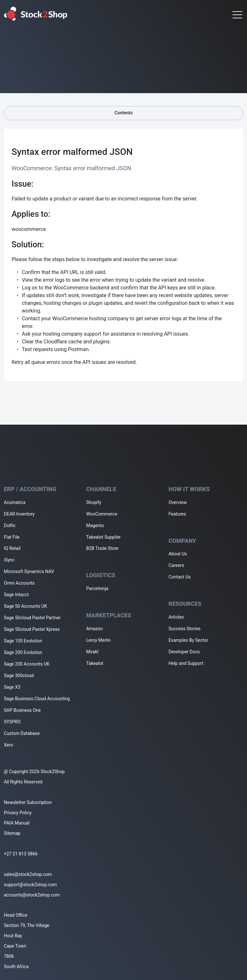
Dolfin (10, 525)
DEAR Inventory (19, 514)
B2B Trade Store (102, 548)
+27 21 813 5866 (21, 854)
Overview (178, 502)
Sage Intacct (16, 595)
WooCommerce (102, 514)
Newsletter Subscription (28, 802)
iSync (9, 560)
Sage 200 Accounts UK (27, 664)
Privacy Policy (18, 813)
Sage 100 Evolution (23, 641)
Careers (176, 565)
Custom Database (22, 733)
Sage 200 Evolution (23, 652)
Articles (176, 617)
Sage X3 (12, 687)
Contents (123, 113)
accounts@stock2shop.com (32, 895)
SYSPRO (12, 722)
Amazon (95, 629)
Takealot (95, 663)
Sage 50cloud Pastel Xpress (32, 629)
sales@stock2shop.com (28, 874)
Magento (95, 525)
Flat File (12, 537)
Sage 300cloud (19, 675)
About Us (178, 554)
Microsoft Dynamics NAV (29, 571)
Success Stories (185, 629)
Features (177, 514)
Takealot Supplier (103, 537)
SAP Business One (22, 710)
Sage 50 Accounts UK (25, 606)
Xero (9, 745)
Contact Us (180, 577)
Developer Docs (184, 652)
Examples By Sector (188, 640)
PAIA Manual (17, 823)
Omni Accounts (19, 583)
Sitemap (12, 833)
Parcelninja (97, 588)
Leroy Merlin (98, 640)
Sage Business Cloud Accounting (37, 699)
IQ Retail (12, 548)
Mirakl (92, 652)
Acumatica (15, 502)
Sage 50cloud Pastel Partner (32, 618)
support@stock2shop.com (30, 885)
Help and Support (186, 663)
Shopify (94, 502)
